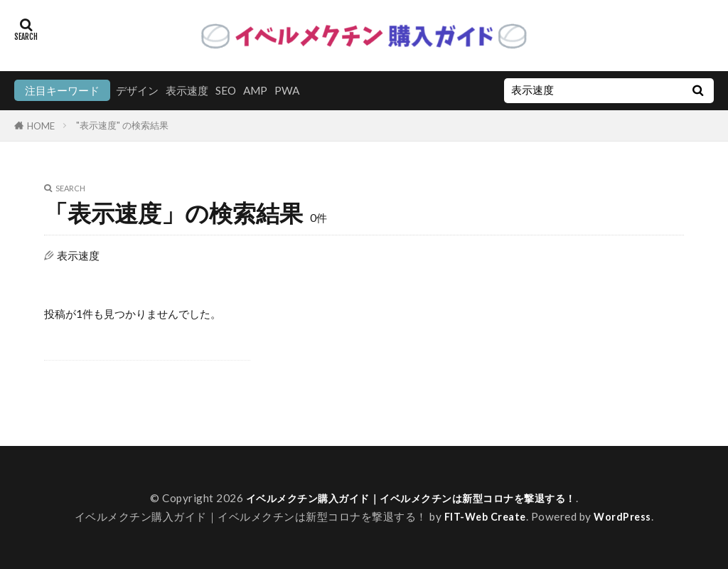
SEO (226, 90)
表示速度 (187, 90)
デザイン (137, 90)
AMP (255, 90)
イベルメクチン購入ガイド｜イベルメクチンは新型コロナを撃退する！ (411, 498)
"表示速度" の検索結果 (122, 125)
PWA (287, 90)
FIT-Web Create (484, 516)
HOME (41, 126)
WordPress (626, 516)
